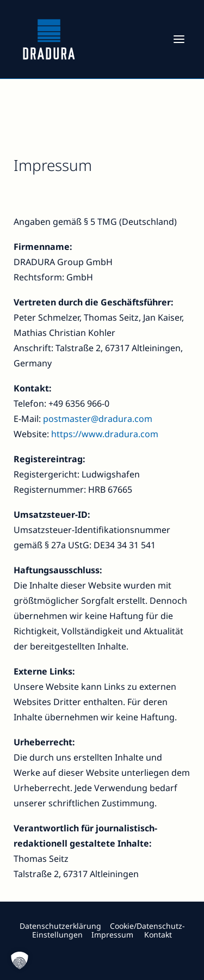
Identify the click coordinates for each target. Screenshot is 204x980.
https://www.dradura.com (105, 434)
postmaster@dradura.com (98, 419)
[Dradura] (49, 39)
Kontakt (158, 935)
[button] (179, 39)
